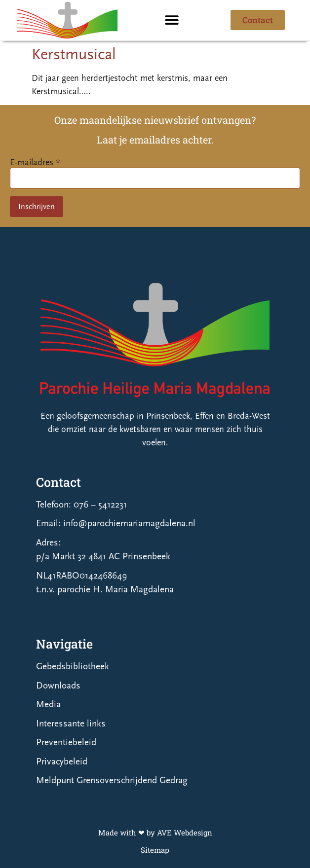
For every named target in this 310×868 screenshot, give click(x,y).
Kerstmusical (74, 54)
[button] (172, 20)
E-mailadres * (35, 163)
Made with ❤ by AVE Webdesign (155, 832)
